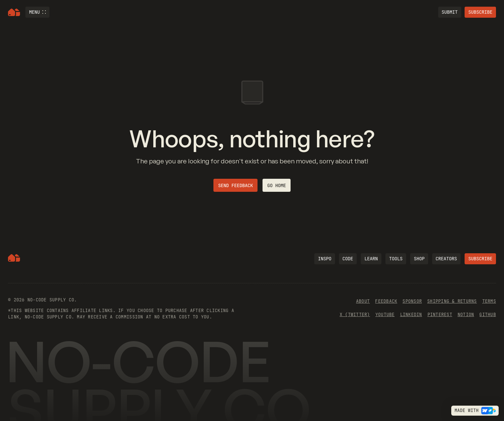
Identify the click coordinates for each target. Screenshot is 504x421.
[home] (14, 12)
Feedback (386, 301)
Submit (450, 12)
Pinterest (440, 315)
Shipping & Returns (452, 301)
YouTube (385, 315)
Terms (489, 301)
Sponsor (412, 301)
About (363, 301)
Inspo (325, 259)
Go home (277, 185)
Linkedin (411, 315)
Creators (446, 259)
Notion (466, 315)
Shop (419, 259)
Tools (396, 259)
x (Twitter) (355, 315)
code (348, 259)
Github (488, 315)
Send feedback (235, 185)
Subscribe (480, 12)
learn (371, 259)
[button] (37, 12)
